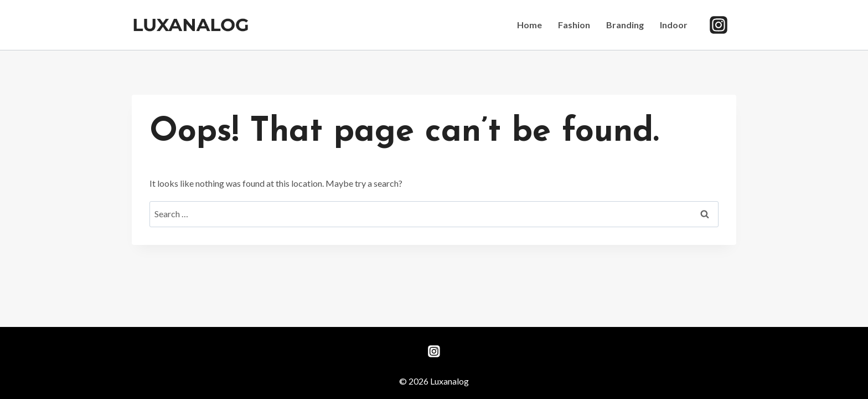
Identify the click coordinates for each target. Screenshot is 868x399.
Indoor (674, 25)
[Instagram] (719, 25)
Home (529, 25)
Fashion (574, 25)
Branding (625, 25)
